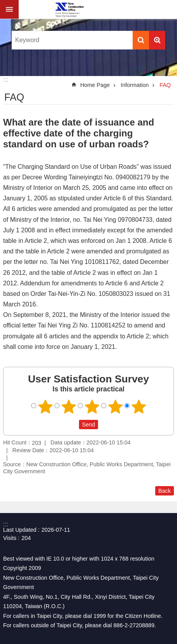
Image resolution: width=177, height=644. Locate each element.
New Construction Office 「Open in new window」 (69, 9)
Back (165, 491)
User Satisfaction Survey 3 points (92, 407)
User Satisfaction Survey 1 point (45, 407)
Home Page (95, 85)
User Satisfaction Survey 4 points (115, 407)
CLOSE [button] (9, 9)
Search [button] (141, 40)
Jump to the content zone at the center (4, 4)
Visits (10, 538)
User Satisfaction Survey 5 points (138, 407)
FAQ (165, 85)
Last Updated (20, 530)
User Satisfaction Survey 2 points (68, 407)
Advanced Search (157, 40)
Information (135, 85)
